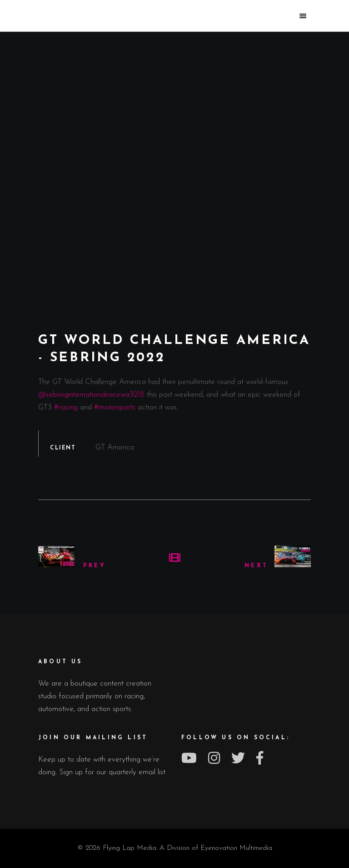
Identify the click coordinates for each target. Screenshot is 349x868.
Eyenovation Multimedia (236, 848)
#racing (66, 407)
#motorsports (115, 407)
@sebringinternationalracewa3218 (91, 395)
